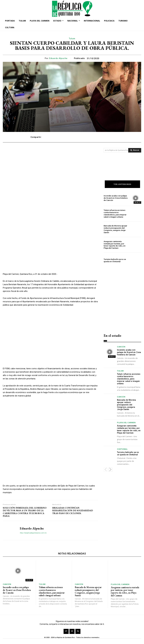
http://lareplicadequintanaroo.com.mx (33, 533)
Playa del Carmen (126, 422)
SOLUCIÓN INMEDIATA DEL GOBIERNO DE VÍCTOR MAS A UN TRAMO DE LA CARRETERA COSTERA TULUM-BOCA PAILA (25, 512)
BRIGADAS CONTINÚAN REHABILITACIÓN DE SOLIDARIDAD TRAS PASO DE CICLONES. (73, 511)
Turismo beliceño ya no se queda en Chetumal (115, 261)
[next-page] (110, 469)
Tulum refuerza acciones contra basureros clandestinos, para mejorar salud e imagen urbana (115, 214)
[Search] (135, 150)
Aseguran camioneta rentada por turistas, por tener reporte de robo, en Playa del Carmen (116, 245)
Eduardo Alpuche (58, 58)
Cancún (121, 347)
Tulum (72, 39)
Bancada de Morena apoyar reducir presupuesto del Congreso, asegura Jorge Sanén (115, 229)
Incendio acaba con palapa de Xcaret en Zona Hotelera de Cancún (115, 198)
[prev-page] (106, 469)
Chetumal (122, 449)
